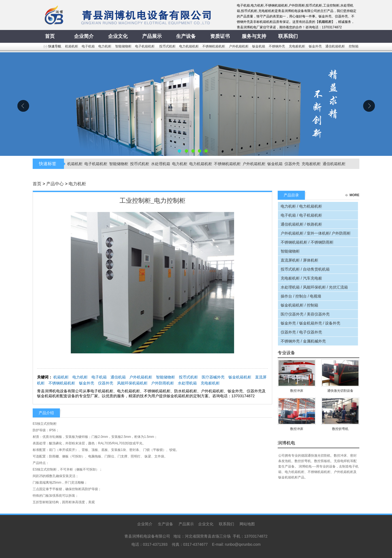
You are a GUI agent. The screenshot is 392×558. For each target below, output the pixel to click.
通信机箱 (118, 377)
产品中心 (55, 184)
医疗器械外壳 (213, 377)
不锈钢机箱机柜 (214, 46)
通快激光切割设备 (340, 391)
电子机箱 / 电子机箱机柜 (301, 215)
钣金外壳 (315, 46)
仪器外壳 (292, 164)
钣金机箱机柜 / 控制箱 (299, 305)
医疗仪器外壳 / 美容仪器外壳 (305, 314)
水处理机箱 (161, 164)
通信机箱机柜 (335, 46)
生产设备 (166, 524)
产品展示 (186, 524)
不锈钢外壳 (277, 46)
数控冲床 (297, 391)
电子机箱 (88, 46)
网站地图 (247, 524)
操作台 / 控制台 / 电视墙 (301, 296)
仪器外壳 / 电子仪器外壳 (301, 332)
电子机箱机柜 (145, 46)
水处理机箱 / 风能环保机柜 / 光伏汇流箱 (314, 287)
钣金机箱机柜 (240, 377)
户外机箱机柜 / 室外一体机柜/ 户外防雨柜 (316, 233)
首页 (37, 184)
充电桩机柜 (297, 46)
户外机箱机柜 (239, 46)
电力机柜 (105, 46)
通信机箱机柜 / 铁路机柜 (301, 224)
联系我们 (226, 524)
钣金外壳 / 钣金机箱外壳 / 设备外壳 (310, 323)
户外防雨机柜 (163, 383)
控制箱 (354, 46)
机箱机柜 (72, 46)
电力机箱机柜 (189, 46)
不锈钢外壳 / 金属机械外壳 (303, 341)
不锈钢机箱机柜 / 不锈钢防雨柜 (307, 242)
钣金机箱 (259, 46)
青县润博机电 (196, 104)
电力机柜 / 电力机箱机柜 (301, 206)
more (354, 195)
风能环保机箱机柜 (132, 383)
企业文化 (206, 524)
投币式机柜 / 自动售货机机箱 (305, 269)
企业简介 (145, 524)
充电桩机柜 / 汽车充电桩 (301, 278)
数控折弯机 (340, 429)
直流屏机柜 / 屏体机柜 (299, 260)
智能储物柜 (123, 46)
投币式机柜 (167, 46)
